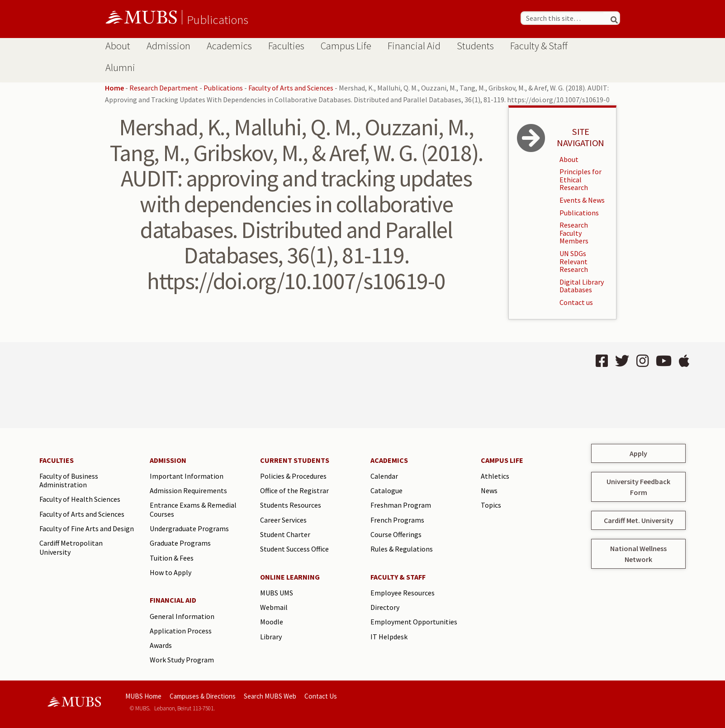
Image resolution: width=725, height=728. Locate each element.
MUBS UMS (277, 593)
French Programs (397, 520)
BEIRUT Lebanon (194, 385)
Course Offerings (396, 534)
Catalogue (386, 490)
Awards (161, 645)
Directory (385, 607)
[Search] (611, 18)
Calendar (384, 476)
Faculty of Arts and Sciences (291, 88)
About (118, 46)
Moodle (272, 622)
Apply (638, 453)
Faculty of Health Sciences (80, 499)
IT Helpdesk (389, 637)
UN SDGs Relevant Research (574, 261)
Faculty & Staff (539, 46)
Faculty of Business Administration (69, 481)
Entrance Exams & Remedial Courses (193, 509)
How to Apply (171, 572)
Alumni (120, 67)
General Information (182, 616)
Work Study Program (182, 660)
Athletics (495, 476)
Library (271, 637)
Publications (218, 19)
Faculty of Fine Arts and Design (87, 528)
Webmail (274, 607)
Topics (491, 505)
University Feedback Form (638, 487)
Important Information (187, 476)
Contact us (576, 302)
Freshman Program (401, 505)
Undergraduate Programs (189, 528)
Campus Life (346, 46)
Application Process (181, 631)
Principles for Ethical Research (580, 179)
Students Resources (291, 505)
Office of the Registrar (294, 490)
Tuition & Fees (172, 558)
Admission (168, 46)
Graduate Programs (180, 543)
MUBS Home (143, 696)
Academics (229, 46)
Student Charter (285, 534)
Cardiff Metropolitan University (71, 547)
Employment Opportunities (414, 622)
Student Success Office (294, 549)
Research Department (164, 88)
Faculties (286, 46)
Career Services (283, 520)
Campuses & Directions (203, 696)
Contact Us (321, 696)
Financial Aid (414, 46)
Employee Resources (403, 593)
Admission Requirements (188, 490)
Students (475, 46)
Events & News (582, 200)
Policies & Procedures (293, 476)
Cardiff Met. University (639, 520)
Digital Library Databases (582, 286)
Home (114, 88)
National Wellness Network (638, 554)
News (489, 490)
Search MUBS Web (270, 696)
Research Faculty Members (574, 233)
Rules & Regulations (402, 549)
